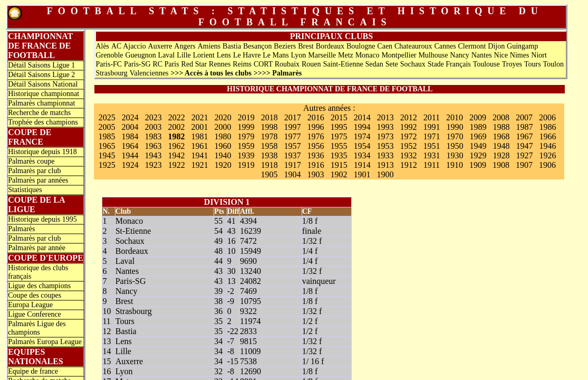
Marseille (322, 55)
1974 (362, 136)
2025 (107, 117)
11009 (250, 351)
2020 (223, 117)
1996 (315, 127)
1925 (107, 165)
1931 (431, 155)
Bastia (232, 46)
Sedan (374, 64)
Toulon (553, 64)
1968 (501, 136)
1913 (385, 165)
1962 (176, 146)
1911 (432, 165)
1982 (176, 136)
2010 (455, 117)
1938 (269, 155)
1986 (547, 127)
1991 (431, 127)
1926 (547, 155)
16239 (250, 231)
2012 (409, 117)
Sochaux (413, 64)
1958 (269, 146)
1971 (431, 136)
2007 (524, 117)
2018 (269, 117)
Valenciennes (149, 73)
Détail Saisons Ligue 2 (41, 75)
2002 (176, 127)
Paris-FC (109, 64)
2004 (130, 127)
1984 (130, 136)
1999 (246, 127)
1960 (223, 146)
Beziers (285, 46)
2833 (248, 331)
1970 (455, 136)
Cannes (445, 46)
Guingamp (522, 46)
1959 (246, 146)
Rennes (220, 64)
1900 (385, 174)
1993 (385, 127)
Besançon (257, 46)
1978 (269, 136)
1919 (246, 165)
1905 (269, 174)
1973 (385, 136)
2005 (107, 127)
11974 (250, 321)
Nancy (460, 55)
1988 (501, 127)
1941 (199, 155)
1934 (362, 155)
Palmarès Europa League (45, 342)
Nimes (520, 55)
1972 (408, 136)
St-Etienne (133, 231)
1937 (292, 155)
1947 (524, 146)
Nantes (482, 55)
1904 (292, 174)
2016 (316, 117)
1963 (153, 146)
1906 (547, 165)
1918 (269, 165)
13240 (250, 271)
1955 (339, 146)
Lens (224, 55)
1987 (524, 127)
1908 (501, 165)
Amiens (209, 46)
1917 (293, 165)
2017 (293, 117)
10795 (250, 301)
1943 (153, 155)
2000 (223, 127)
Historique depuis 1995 (42, 219)
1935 (339, 155)
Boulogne (361, 46)
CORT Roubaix (277, 64)
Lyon (299, 55)
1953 (385, 146)
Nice (501, 55)
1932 (408, 155)
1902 (339, 174)
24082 (250, 281)
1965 (107, 146)
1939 (246, 155)
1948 (501, 146)
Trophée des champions (43, 122)
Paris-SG (137, 64)
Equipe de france (33, 371)
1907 (524, 165)
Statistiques (25, 190)
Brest (306, 46)
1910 (455, 165)
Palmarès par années (38, 180)
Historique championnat (44, 94)
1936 (315, 155)
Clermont (472, 46)
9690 (248, 261)
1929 (478, 155)
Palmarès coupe (31, 161)
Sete (392, 64)
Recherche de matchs (39, 113)
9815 (248, 341)
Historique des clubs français (38, 272)
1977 (292, 136)
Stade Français (449, 64)
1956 (315, 146)
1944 (130, 155)
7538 (248, 361)
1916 (316, 165)
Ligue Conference (35, 314)
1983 (153, 136)
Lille (184, 55)
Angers (185, 46)
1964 (130, 146)
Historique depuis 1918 (42, 152)
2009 (478, 117)
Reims (242, 64)
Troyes (512, 64)
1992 (408, 127)
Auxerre (160, 46)
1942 (176, 155)
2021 (200, 117)
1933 (385, 155)
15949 (250, 251)
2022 (177, 117)
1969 (478, 136)
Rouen (311, 64)
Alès (102, 46)
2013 (385, 117)
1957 (292, 146)
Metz (346, 55)
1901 (362, 174)
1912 (409, 165)
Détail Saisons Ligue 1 (41, 65)
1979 (246, 136)
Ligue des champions (39, 286)
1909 (478, 165)
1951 (431, 146)
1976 (315, 136)
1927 (524, 155)
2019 (246, 117)
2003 (153, 127)
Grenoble (109, 55)
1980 (223, 136)
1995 (339, 127)
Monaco (368, 55)
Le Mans (276, 55)
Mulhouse (433, 55)
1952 (408, 146)
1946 (547, 146)
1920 (223, 165)
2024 (130, 117)
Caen (385, 46)
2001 (199, 127)
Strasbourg (111, 73)
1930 (455, 155)
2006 (547, 117)
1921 (200, 165)
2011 (432, 117)
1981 (199, 136)
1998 (269, 127)
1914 (362, 165)
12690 (250, 371)
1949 (478, 146)
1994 (362, 127)
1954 (362, 146)
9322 (248, 311)
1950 (455, 146)
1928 (501, 155)
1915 (339, 165)
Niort (539, 55)
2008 (501, 117)
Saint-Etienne (343, 64)
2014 (362, 117)
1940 (223, 155)
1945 (107, 155)
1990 (455, 127)
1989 (478, 127)
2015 (339, 117)
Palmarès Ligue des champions (37, 328)
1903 (315, 174)
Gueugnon (140, 55)
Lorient (204, 55)
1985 (107, 136)
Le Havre (247, 55)
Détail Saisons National (43, 84)
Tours (533, 64)
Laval (167, 55)
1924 (130, 165)
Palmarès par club (34, 171)
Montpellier (399, 55)
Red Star (194, 64)
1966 (547, 136)
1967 (524, 136)
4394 (248, 221)
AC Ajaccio (129, 46)
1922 (177, 165)
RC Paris (166, 64)
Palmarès (21, 229)
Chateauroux (413, 46)
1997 (292, 127)
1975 (339, 136)
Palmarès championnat (41, 103)
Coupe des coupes (35, 295)
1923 (153, 165)
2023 (153, 117)
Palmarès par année (37, 248)
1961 (199, 146)
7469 (248, 291)
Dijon (496, 46)
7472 (248, 241)
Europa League (30, 305)
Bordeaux (330, 46)
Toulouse (486, 64)
